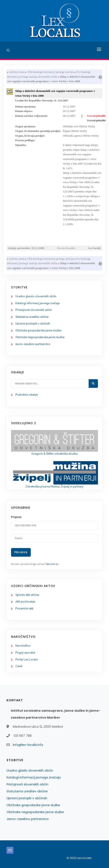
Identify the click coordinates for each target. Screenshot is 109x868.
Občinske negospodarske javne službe (40, 337)
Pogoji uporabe (25, 653)
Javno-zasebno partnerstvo (33, 344)
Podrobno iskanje (27, 395)
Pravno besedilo (66, 248)
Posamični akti (24, 609)
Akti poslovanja (25, 602)
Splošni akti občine (27, 595)
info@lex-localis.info (28, 745)
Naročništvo (23, 646)
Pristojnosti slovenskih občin (34, 310)
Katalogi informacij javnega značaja (37, 303)
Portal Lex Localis (27, 660)
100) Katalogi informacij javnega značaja (50, 72)
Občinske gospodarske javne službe (38, 331)
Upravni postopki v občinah (33, 324)
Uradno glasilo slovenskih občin (36, 296)
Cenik (19, 666)
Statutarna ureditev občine (32, 317)
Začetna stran (17, 72)
